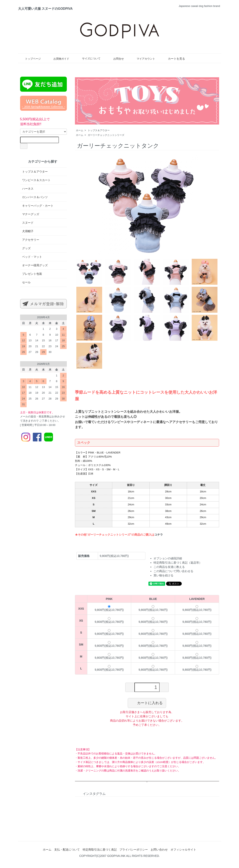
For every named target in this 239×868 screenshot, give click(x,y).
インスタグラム (91, 794)
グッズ (26, 248)
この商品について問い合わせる (173, 571)
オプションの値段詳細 (168, 558)
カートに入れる (147, 703)
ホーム (80, 130)
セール (26, 282)
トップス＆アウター (99, 130)
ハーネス (28, 189)
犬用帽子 (28, 231)
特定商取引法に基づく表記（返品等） (178, 563)
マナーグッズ (31, 214)
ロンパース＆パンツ (35, 197)
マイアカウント (143, 59)
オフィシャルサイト (183, 850)
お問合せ (116, 59)
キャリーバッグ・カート (38, 206)
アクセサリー (31, 240)
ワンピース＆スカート (36, 180)
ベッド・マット (32, 257)
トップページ (30, 59)
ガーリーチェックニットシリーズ (106, 135)
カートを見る (174, 59)
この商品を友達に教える (169, 567)
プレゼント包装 (32, 274)
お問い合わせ (159, 850)
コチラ (159, 535)
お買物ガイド (58, 59)
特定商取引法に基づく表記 (100, 850)
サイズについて (88, 58)
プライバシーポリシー (134, 850)
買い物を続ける (163, 575)
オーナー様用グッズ (35, 265)
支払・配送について (67, 850)
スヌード (28, 223)
